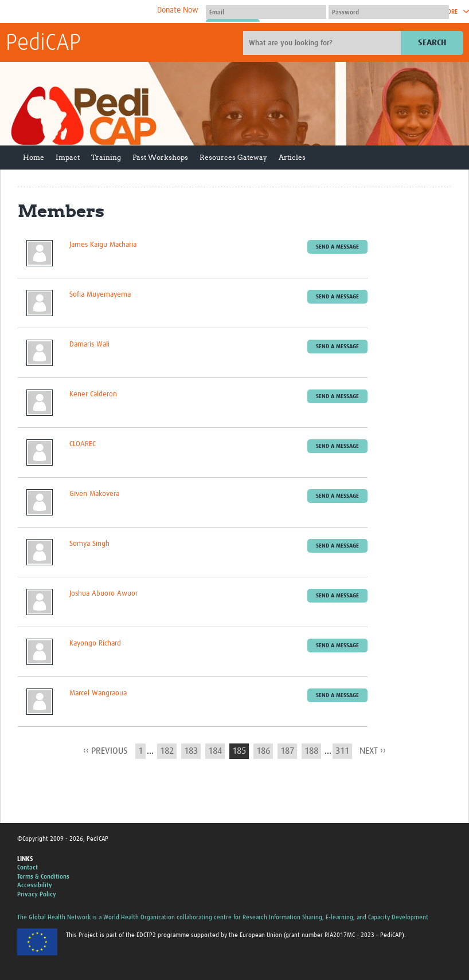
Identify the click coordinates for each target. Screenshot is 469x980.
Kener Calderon (93, 394)
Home (34, 157)
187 (287, 751)
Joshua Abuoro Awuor (103, 594)
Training (106, 157)
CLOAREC (83, 444)
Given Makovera (94, 494)
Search (432, 43)
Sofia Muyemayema (100, 295)
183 (191, 751)
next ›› (373, 751)
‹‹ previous (105, 751)
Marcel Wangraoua (98, 693)
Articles (292, 157)
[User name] (266, 12)
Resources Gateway (233, 157)
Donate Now (178, 10)
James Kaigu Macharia (103, 245)
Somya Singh (89, 544)
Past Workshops (160, 157)
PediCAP (43, 44)
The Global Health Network (91, 12)
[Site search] (323, 43)
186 (263, 751)
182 (167, 751)
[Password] (389, 12)
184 (215, 751)
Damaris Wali (89, 345)
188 (311, 751)
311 (342, 751)
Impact (68, 157)
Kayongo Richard (95, 644)
